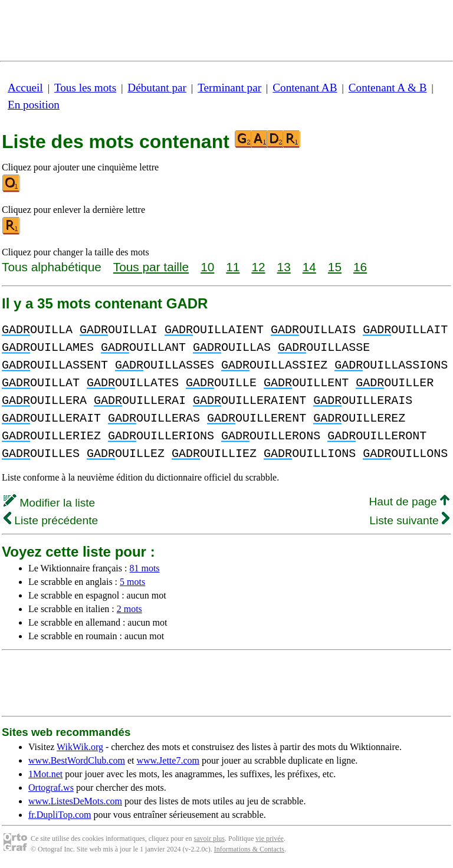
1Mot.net (45, 774)
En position (34, 105)
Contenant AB (305, 88)
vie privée (270, 839)
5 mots (132, 582)
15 (335, 267)
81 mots (144, 568)
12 (258, 267)
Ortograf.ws (51, 788)
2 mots (129, 609)
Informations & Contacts (249, 849)
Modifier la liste (49, 503)
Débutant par (157, 88)
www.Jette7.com (168, 760)
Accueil (25, 88)
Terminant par (229, 88)
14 (309, 267)
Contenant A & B (388, 88)
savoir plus (209, 839)
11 (233, 267)
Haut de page (409, 502)
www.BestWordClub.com (77, 760)
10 (207, 267)
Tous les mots (85, 88)
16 (360, 267)
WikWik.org (80, 747)
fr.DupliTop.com (60, 815)
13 (284, 267)
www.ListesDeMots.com (75, 801)
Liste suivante (409, 520)
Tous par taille (151, 267)
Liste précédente (51, 520)
